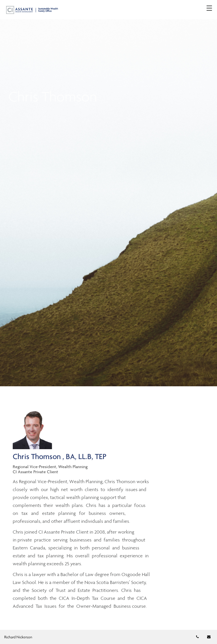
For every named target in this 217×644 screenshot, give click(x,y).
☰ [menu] (209, 8)
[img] (108, 193)
